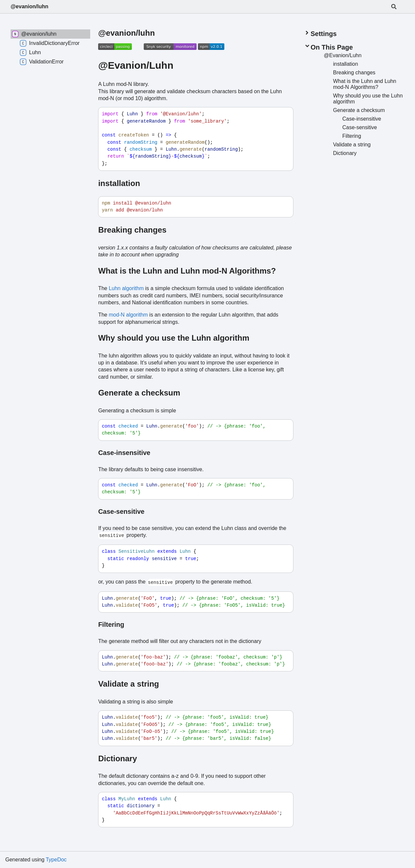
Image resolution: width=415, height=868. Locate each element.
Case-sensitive (121, 511)
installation (119, 183)
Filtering (111, 624)
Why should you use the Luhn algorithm (174, 338)
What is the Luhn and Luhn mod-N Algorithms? (187, 271)
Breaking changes (132, 230)
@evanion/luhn (29, 6)
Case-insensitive (124, 453)
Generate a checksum (139, 393)
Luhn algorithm (126, 288)
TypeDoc (56, 860)
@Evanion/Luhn (136, 65)
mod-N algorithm (128, 315)
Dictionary (117, 758)
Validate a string (129, 684)
